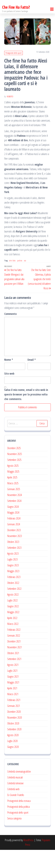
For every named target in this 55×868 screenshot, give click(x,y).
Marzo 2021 (13, 712)
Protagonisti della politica (18, 825)
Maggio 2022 (13, 630)
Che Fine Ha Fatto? (16, 25)
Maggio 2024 (13, 531)
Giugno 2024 (13, 525)
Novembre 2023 (15, 554)
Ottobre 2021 (13, 671)
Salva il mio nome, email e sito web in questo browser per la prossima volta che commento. (26, 412)
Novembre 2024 (15, 513)
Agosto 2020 (13, 753)
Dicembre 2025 (14, 466)
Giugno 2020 (13, 765)
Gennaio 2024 (14, 542)
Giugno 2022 (13, 624)
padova (20, 279)
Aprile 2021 (12, 706)
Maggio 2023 (13, 589)
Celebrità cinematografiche (19, 790)
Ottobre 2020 (13, 741)
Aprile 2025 (12, 495)
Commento (10, 332)
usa (25, 279)
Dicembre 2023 (14, 548)
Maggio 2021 (13, 700)
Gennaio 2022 (14, 654)
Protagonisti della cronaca (19, 819)
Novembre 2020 (15, 736)
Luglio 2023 (12, 577)
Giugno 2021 (13, 695)
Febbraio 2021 (14, 718)
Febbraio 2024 (14, 536)
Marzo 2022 (13, 642)
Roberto (10, 115)
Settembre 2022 (14, 607)
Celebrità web (13, 807)
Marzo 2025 (13, 501)
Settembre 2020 (14, 747)
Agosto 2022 (13, 613)
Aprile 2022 (12, 636)
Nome (9, 378)
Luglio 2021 (12, 689)
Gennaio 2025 (14, 507)
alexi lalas (12, 279)
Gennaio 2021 (14, 724)
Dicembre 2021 (14, 659)
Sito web (9, 392)
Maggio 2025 (13, 490)
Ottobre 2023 (13, 560)
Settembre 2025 (14, 478)
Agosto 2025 (13, 484)
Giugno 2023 (13, 583)
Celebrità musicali (15, 795)
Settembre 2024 (14, 519)
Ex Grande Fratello (16, 813)
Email (32, 378)
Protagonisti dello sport (14, 71)
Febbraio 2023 (14, 595)
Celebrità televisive (15, 801)
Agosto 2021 (13, 683)
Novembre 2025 (15, 472)
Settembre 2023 (14, 566)
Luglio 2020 (12, 759)
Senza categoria (14, 836)
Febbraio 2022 (14, 648)
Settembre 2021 (14, 677)
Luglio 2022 (12, 618)
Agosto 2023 (13, 572)
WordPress (28, 858)
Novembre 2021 (15, 665)
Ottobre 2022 (13, 601)
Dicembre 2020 (14, 730)
